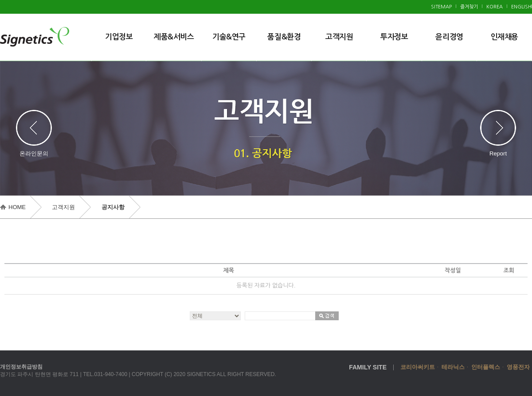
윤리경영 (449, 37)
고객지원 (339, 37)
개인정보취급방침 (21, 367)
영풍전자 (518, 367)
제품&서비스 (174, 37)
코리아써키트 (418, 367)
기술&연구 (229, 37)
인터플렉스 (486, 367)
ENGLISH (521, 7)
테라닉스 (453, 367)
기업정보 (119, 37)
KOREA (495, 7)
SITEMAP (441, 7)
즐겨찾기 (469, 7)
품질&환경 (284, 37)
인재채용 (505, 37)
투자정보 (394, 37)
